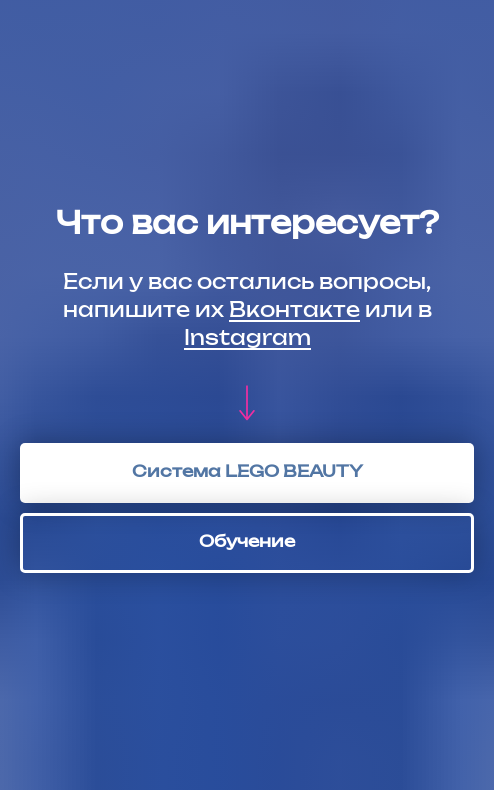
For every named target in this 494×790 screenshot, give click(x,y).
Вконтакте (294, 311)
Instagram (247, 339)
